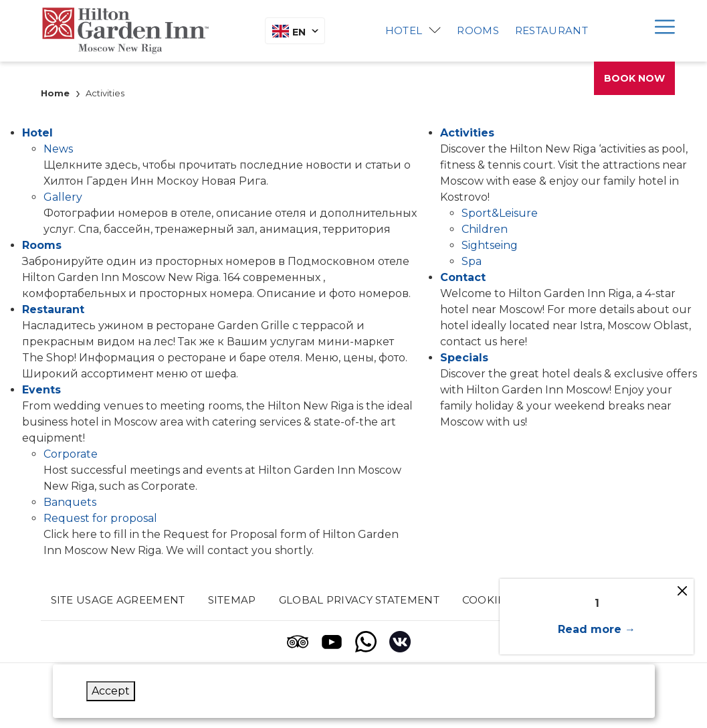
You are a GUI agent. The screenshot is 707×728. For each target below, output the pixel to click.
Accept (111, 691)
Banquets (70, 502)
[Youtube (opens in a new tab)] (332, 642)
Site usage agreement (118, 600)
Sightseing (490, 245)
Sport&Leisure (500, 213)
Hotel (404, 30)
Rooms (478, 30)
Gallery (63, 197)
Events (41, 390)
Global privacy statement (359, 600)
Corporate (71, 454)
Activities (467, 133)
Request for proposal (100, 518)
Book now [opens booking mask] (634, 78)
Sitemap (232, 600)
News (58, 149)
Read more (590, 629)
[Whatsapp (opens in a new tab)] (366, 642)
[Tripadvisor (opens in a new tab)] (298, 642)
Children (485, 229)
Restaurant (551, 30)
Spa (472, 261)
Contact (463, 277)
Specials (464, 358)
